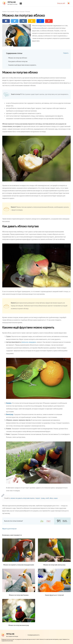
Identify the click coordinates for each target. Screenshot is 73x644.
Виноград (10, 414)
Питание (28, 12)
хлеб (47, 498)
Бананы (9, 403)
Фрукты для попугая (9, 529)
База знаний (11, 12)
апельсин (25, 342)
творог (38, 498)
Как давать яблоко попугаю (18, 61)
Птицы (17, 12)
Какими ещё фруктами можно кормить (22, 65)
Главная (4, 12)
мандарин (32, 342)
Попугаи (22, 12)
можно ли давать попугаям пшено (23, 498)
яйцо (51, 498)
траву (43, 498)
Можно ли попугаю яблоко (18, 58)
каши (56, 498)
